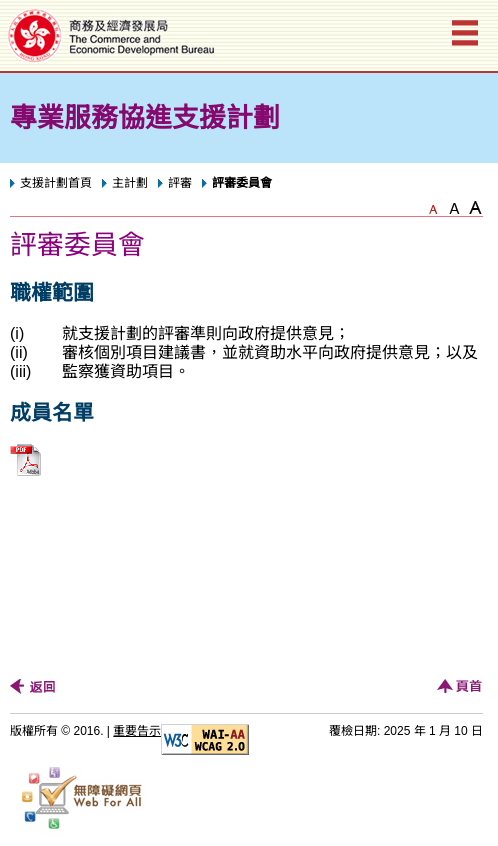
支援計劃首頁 (56, 183)
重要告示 (137, 731)
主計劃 (130, 183)
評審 (180, 183)
